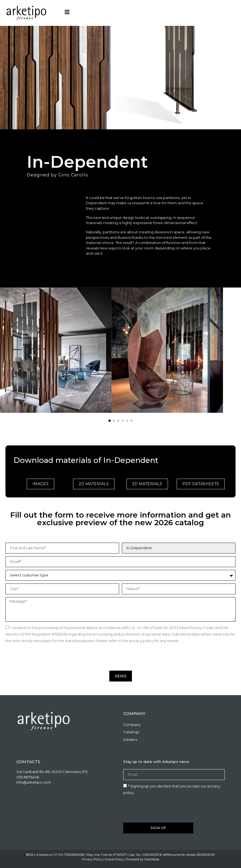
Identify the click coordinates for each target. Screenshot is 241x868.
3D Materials (147, 484)
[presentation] (47, 657)
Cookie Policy (114, 859)
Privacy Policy (92, 859)
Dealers (130, 739)
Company (132, 725)
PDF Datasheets (201, 484)
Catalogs (131, 732)
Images (40, 484)
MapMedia (152, 859)
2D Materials (94, 484)
